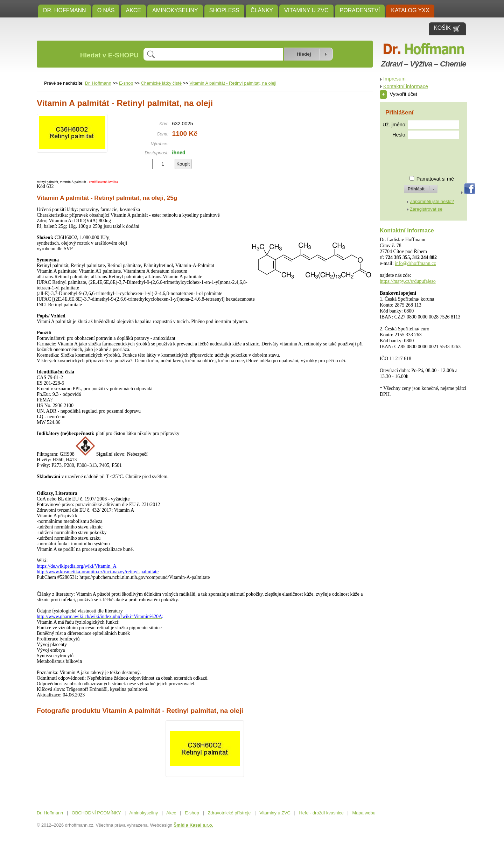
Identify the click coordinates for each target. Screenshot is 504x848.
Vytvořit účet (398, 94)
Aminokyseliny (175, 10)
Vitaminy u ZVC (306, 10)
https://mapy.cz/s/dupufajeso (408, 281)
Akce (133, 10)
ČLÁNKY (262, 10)
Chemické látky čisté (162, 83)
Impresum (394, 79)
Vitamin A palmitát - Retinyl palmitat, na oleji (233, 83)
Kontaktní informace (406, 86)
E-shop (126, 83)
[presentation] (414, 155)
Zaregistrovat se (426, 209)
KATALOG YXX (410, 10)
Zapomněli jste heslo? (432, 201)
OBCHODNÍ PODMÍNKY (96, 813)
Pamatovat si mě (435, 179)
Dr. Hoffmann (65, 10)
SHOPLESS (224, 10)
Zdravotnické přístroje (229, 813)
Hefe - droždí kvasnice (321, 813)
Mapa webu (364, 813)
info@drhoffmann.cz (415, 263)
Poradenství (360, 10)
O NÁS (106, 10)
